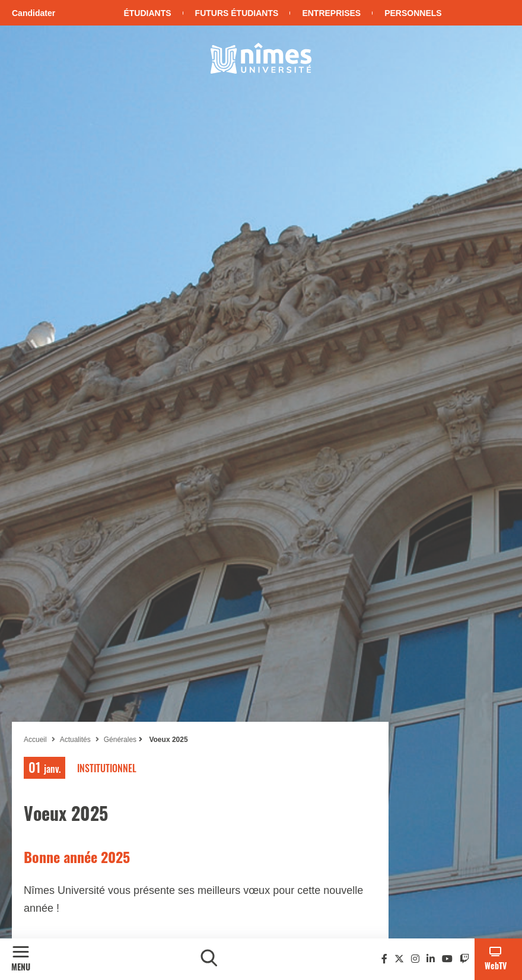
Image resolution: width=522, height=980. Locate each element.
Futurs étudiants (237, 13)
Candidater (34, 13)
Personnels (413, 13)
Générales (120, 740)
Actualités (75, 740)
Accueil (35, 740)
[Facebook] (384, 959)
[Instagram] (415, 959)
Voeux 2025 (167, 740)
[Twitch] (464, 959)
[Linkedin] (431, 959)
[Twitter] (399, 959)
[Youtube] (447, 959)
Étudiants (147, 13)
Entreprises (331, 13)
